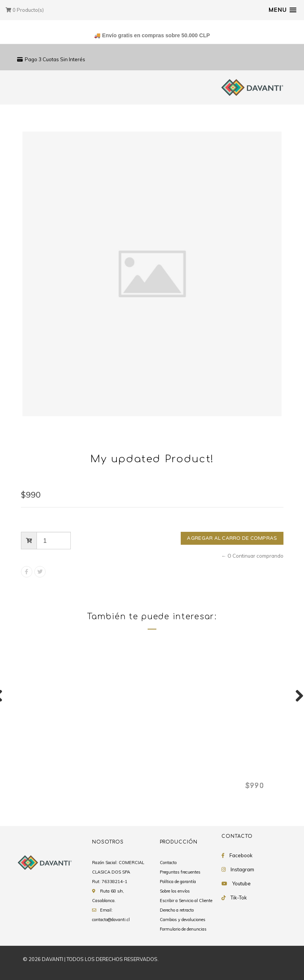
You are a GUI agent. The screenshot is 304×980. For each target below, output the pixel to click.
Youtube (241, 884)
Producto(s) (25, 10)
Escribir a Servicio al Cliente (186, 901)
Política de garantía (178, 882)
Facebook (241, 856)
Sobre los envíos (175, 891)
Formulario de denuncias (183, 929)
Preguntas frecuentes (180, 872)
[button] (283, 10)
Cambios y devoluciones (183, 920)
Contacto (168, 863)
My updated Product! (62, 773)
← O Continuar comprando (252, 556)
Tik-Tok (239, 898)
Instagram (242, 870)
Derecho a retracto (177, 910)
